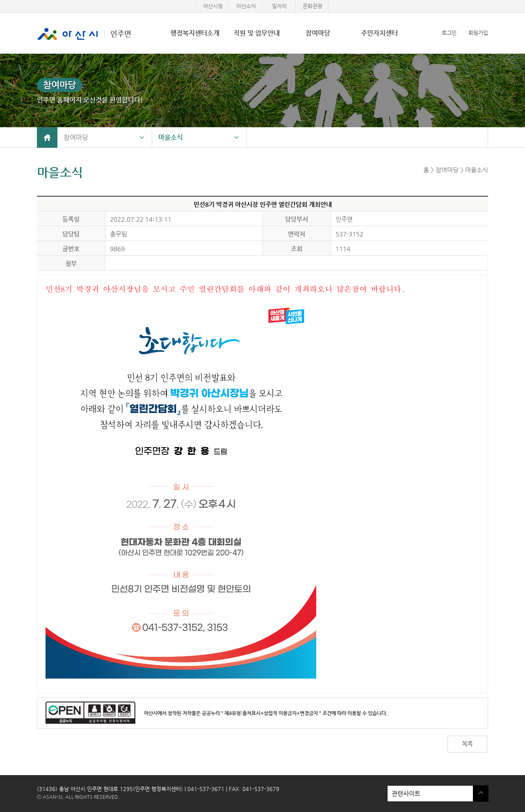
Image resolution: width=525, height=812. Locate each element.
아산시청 (213, 6)
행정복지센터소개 (195, 33)
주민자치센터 (379, 33)
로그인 (449, 33)
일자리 (279, 6)
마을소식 (171, 137)
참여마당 (318, 33)
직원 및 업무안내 (257, 33)
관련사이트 (430, 794)
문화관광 (313, 6)
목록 (467, 744)
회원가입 (478, 33)
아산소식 (246, 6)
